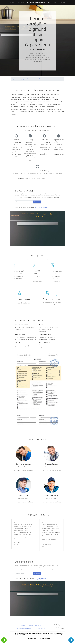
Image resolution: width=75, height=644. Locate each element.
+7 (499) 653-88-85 (38, 50)
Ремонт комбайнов (38, 79)
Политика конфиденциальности (23, 628)
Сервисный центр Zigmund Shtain (21, 79)
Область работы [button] (40, 628)
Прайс (55, 2)
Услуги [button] (12, 2)
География (21, 2)
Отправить (37, 202)
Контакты (63, 2)
